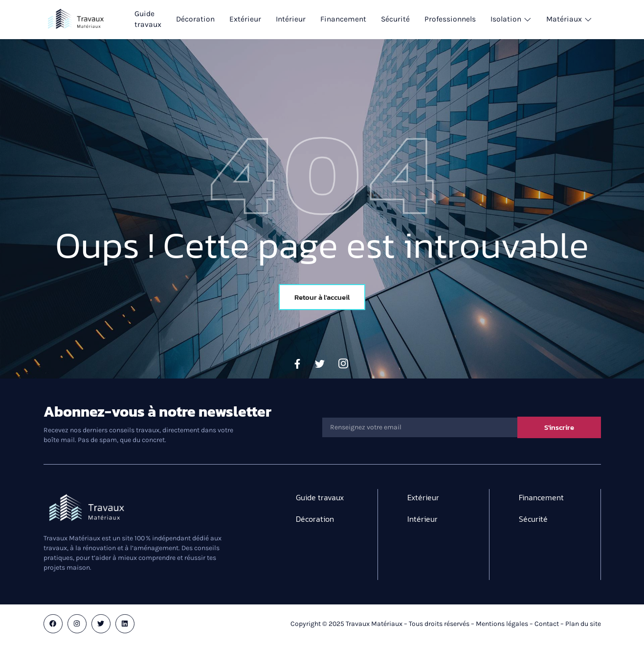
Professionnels (456, 19)
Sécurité (400, 19)
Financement (347, 19)
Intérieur (293, 19)
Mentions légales (502, 624)
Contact (547, 624)
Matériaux (577, 19)
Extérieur (247, 19)
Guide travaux (148, 19)
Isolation (518, 19)
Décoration (196, 19)
